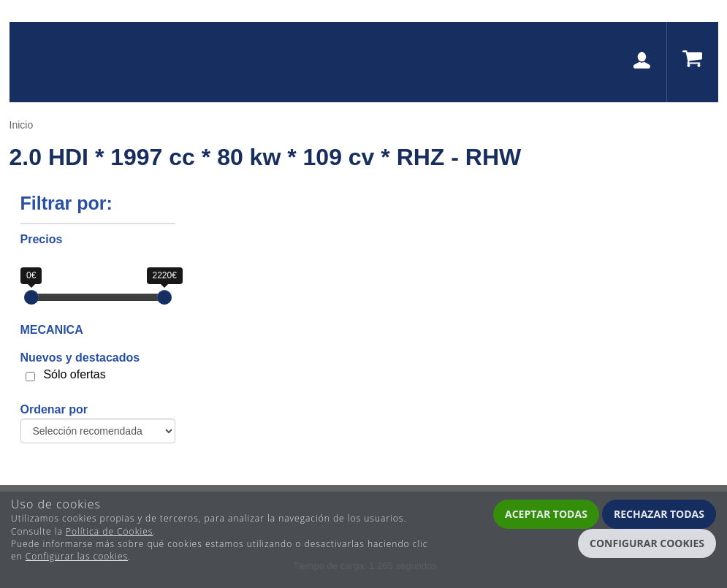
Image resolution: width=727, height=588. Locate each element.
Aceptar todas (546, 514)
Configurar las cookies (77, 556)
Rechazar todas (659, 514)
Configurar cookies (647, 543)
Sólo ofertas (74, 374)
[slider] (31, 297)
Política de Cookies (109, 531)
